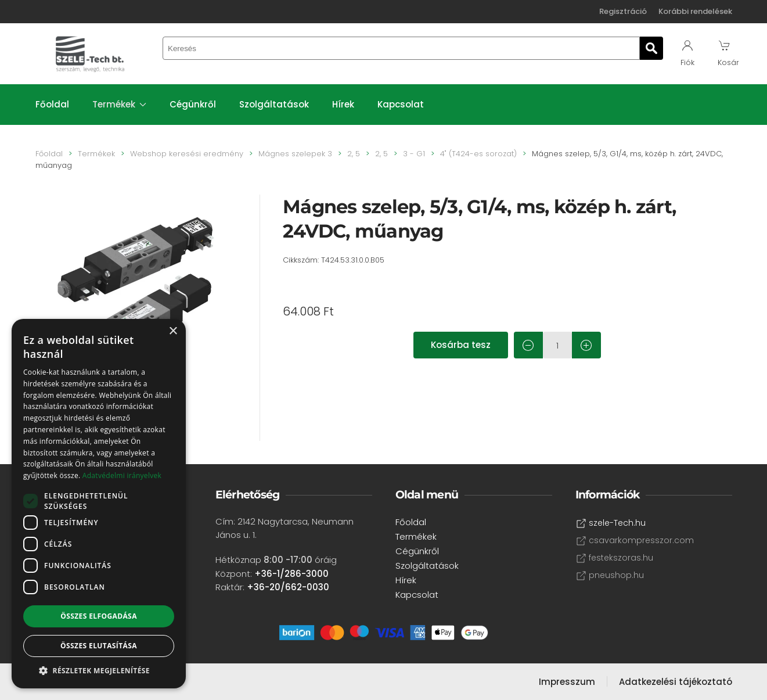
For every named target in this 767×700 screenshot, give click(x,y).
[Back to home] (91, 54)
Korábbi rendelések (695, 11)
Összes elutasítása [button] (99, 646)
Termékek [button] (120, 104)
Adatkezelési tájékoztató (676, 682)
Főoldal (52, 104)
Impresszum (567, 682)
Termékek (416, 536)
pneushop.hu (610, 575)
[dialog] (99, 504)
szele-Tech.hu (611, 523)
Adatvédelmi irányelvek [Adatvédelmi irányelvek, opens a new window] (122, 475)
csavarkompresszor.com (635, 541)
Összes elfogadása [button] (99, 616)
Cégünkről (193, 104)
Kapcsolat (401, 104)
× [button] (173, 331)
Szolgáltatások (274, 104)
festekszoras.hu (615, 558)
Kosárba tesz (461, 345)
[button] (99, 671)
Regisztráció (623, 11)
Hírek (343, 104)
